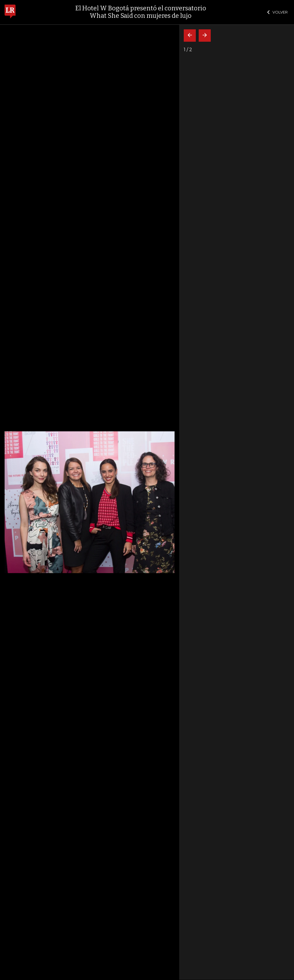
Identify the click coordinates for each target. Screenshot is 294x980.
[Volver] (190, 36)
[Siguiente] (205, 36)
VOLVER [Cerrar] (277, 12)
